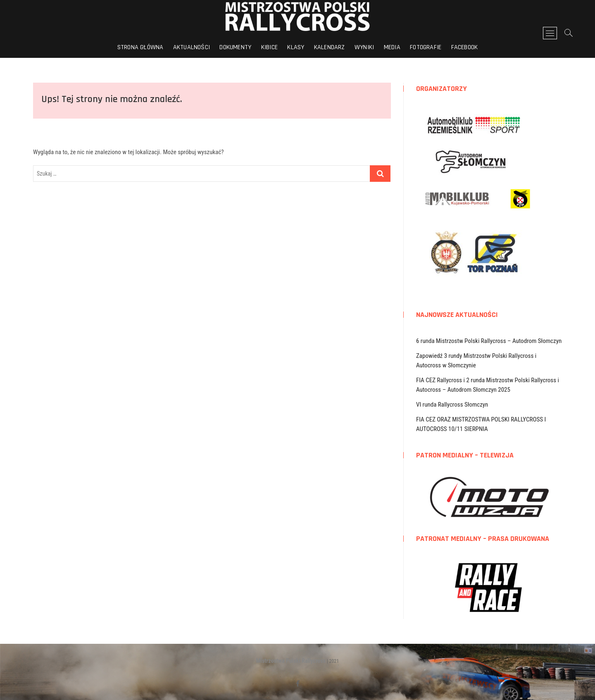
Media (392, 47)
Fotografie (426, 47)
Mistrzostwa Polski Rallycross (291, 661)
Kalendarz (330, 47)
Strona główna (140, 47)
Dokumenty (235, 47)
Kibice (269, 47)
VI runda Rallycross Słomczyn (452, 405)
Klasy (296, 47)
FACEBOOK (465, 47)
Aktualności (192, 47)
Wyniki (364, 47)
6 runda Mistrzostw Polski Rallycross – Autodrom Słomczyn (489, 341)
